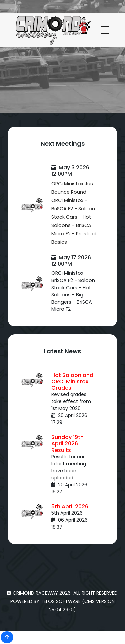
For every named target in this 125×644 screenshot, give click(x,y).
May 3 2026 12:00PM (70, 171)
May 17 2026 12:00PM (71, 261)
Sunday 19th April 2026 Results (67, 443)
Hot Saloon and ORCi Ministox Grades (72, 381)
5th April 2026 (70, 506)
